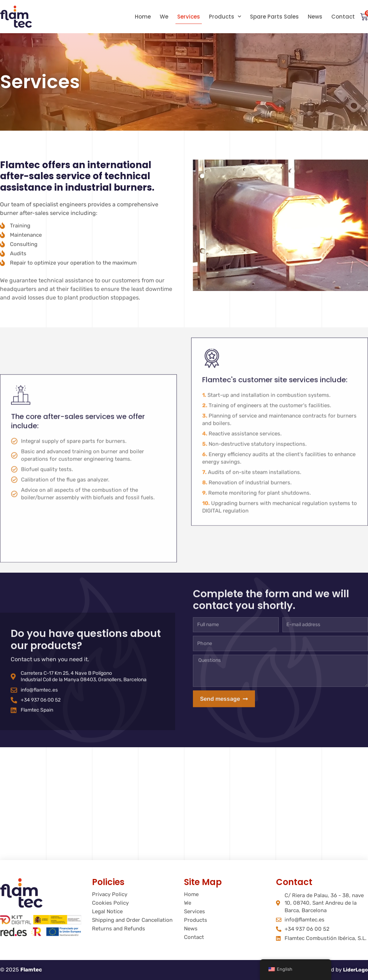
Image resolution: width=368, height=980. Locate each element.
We (164, 17)
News (315, 17)
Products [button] (225, 17)
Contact (343, 17)
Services (189, 17)
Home (143, 17)
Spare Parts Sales (274, 17)
